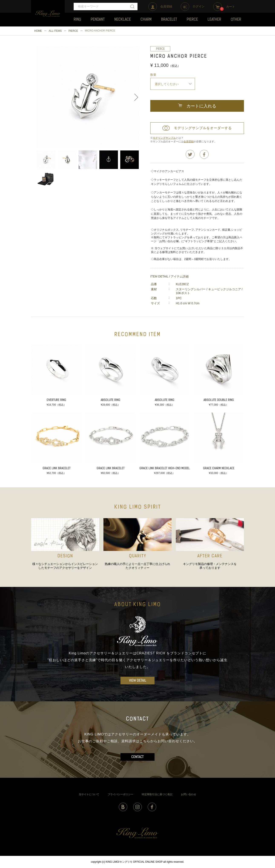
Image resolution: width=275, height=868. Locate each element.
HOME (38, 31)
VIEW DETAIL (138, 681)
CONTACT (137, 757)
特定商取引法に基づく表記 (157, 794)
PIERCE (73, 31)
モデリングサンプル (164, 138)
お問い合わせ (189, 794)
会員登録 (189, 142)
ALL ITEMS (55, 31)
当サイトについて (89, 794)
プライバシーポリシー (120, 794)
